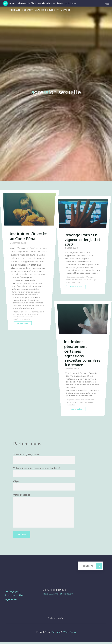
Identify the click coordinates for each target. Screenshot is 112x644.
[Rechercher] (99, 568)
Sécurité (18, 317)
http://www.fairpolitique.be (58, 596)
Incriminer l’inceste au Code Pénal (29, 236)
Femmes (92, 277)
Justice (33, 314)
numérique (81, 279)
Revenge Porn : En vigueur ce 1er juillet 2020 (81, 239)
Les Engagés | (12, 593)
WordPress (69, 634)
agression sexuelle (23, 312)
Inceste (25, 314)
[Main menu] (105, 3)
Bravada (56, 634)
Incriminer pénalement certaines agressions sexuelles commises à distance (76, 355)
